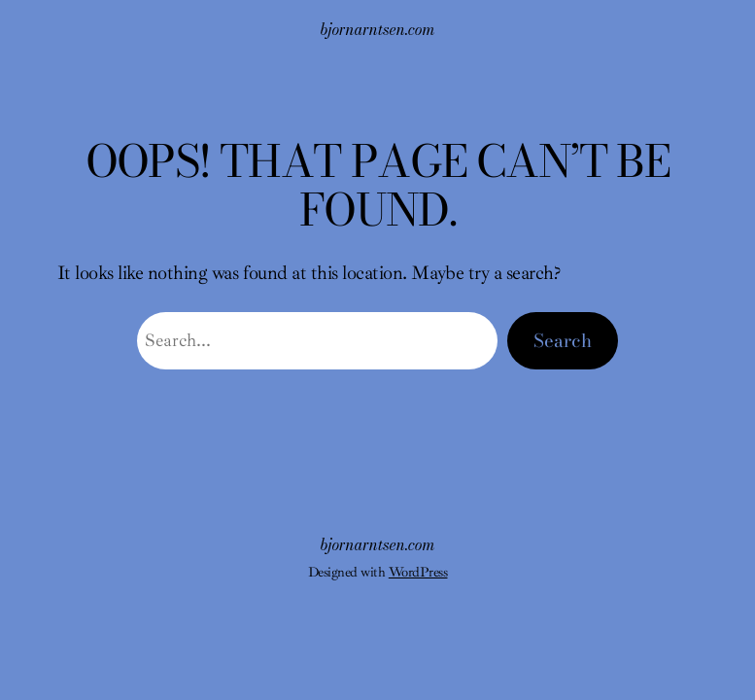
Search (563, 340)
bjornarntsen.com (378, 29)
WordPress (418, 572)
